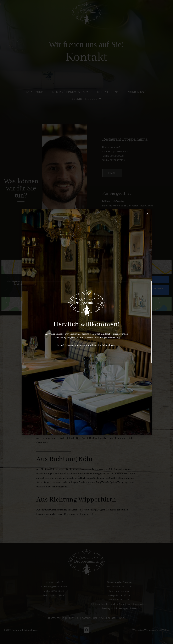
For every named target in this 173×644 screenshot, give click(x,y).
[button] (148, 213)
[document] (86, 322)
